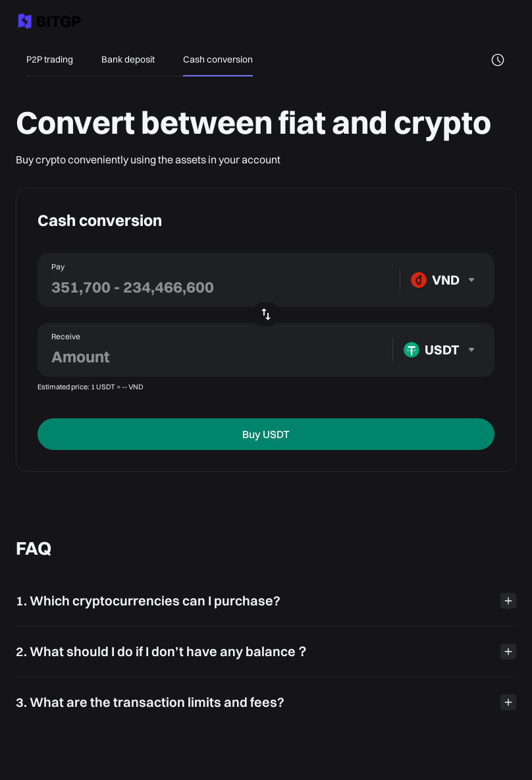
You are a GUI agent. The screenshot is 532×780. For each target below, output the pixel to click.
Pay (58, 266)
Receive (66, 336)
